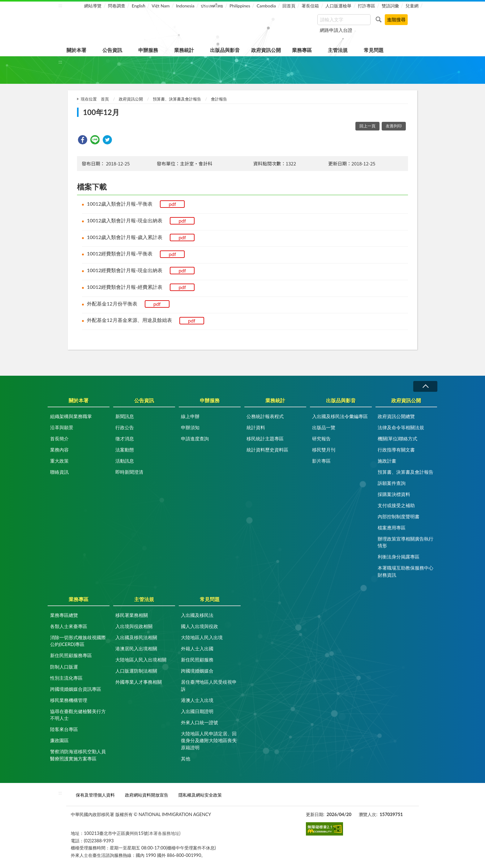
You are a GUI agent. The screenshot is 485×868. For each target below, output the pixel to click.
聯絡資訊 (59, 472)
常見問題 (374, 50)
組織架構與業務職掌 (71, 416)
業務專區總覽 (64, 615)
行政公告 (125, 427)
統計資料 (256, 427)
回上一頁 (367, 126)
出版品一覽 (324, 427)
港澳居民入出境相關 (136, 648)
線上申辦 (190, 416)
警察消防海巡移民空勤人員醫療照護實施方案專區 (78, 755)
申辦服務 (148, 50)
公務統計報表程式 (265, 416)
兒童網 (412, 6)
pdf (173, 204)
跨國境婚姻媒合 (197, 671)
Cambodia (266, 6)
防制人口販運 (64, 667)
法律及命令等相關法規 (401, 427)
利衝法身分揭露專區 (399, 557)
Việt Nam (161, 6)
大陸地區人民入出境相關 (141, 660)
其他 (186, 759)
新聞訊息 (125, 416)
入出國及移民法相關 (136, 637)
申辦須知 (190, 427)
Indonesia (185, 6)
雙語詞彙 (390, 6)
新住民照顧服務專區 (71, 655)
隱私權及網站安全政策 (200, 795)
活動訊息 (125, 461)
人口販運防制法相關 (136, 671)
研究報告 (321, 438)
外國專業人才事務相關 (139, 682)
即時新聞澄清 (129, 472)
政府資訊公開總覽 (396, 416)
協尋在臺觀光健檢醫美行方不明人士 (78, 715)
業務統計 (184, 50)
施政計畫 (387, 461)
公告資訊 (112, 50)
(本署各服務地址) (164, 833)
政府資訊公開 (266, 50)
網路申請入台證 (336, 30)
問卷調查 (117, 6)
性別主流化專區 (66, 678)
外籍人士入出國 (197, 648)
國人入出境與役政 (200, 626)
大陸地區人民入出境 (202, 637)
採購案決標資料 (394, 494)
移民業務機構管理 (69, 700)
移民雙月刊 (324, 450)
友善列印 (394, 126)
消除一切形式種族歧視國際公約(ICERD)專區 (78, 641)
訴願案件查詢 (392, 483)
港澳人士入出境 (197, 700)
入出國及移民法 (197, 615)
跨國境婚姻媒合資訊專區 (76, 689)
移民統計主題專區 (265, 438)
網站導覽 (93, 6)
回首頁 (289, 6)
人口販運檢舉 (338, 6)
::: (60, 5)
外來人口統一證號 (200, 722)
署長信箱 (310, 6)
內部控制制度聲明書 (399, 516)
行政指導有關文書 (396, 450)
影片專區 (321, 461)
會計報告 (219, 99)
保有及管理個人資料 (95, 795)
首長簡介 (59, 438)
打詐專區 (367, 6)
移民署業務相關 (132, 615)
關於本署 (76, 50)
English (139, 6)
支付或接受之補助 (396, 505)
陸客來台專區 (64, 729)
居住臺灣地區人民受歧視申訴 (209, 685)
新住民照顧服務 (197, 660)
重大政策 (59, 461)
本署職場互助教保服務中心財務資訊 (406, 571)
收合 (425, 386)
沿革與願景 (62, 427)
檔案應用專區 (392, 528)
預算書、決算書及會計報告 (177, 99)
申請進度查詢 (195, 438)
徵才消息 (125, 438)
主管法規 (338, 50)
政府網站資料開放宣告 (147, 795)
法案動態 (125, 450)
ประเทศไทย (212, 6)
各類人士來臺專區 (69, 626)
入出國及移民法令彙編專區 (340, 416)
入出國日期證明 (197, 711)
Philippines (240, 6)
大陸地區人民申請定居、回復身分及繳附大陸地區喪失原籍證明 (209, 740)
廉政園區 (59, 740)
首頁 (105, 99)
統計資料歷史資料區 (267, 450)
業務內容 (59, 450)
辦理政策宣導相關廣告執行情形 (406, 542)
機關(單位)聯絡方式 (397, 438)
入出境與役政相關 (134, 626)
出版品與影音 (225, 50)
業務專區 (302, 50)
